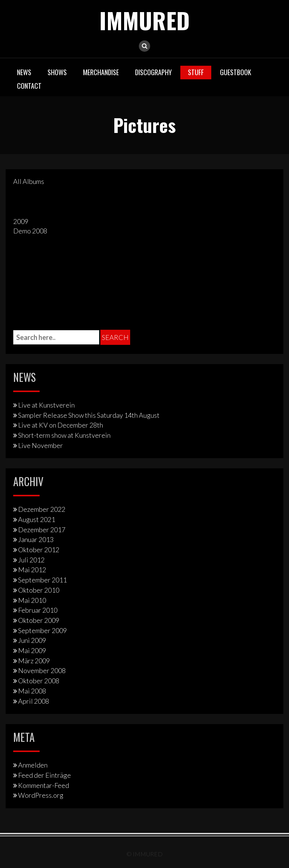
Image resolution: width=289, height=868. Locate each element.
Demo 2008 (30, 231)
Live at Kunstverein (46, 405)
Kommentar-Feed (44, 785)
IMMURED (144, 20)
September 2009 (42, 630)
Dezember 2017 (42, 530)
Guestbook (236, 72)
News (24, 72)
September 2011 (42, 580)
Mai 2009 (32, 650)
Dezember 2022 (42, 509)
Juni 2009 (32, 640)
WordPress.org (41, 795)
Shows (57, 72)
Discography (153, 72)
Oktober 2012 (39, 550)
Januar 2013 (36, 539)
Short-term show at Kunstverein (64, 435)
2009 (21, 221)
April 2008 (34, 701)
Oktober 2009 (39, 620)
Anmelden (33, 765)
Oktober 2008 (39, 681)
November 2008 (42, 670)
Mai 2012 (32, 570)
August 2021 (37, 519)
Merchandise (101, 72)
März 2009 (34, 661)
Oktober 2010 (39, 590)
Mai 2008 (32, 691)
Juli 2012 (31, 560)
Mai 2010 (32, 600)
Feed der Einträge (45, 775)
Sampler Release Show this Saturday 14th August (89, 415)
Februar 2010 (38, 610)
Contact (29, 86)
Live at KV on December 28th (61, 425)
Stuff (196, 72)
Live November (41, 445)
